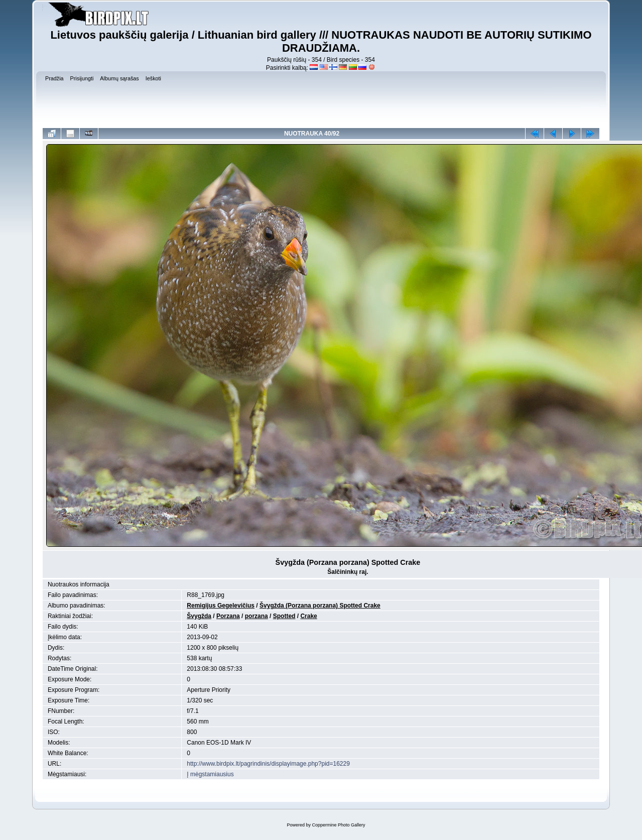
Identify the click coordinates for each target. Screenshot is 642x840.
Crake (308, 616)
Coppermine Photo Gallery (338, 825)
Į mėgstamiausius (210, 774)
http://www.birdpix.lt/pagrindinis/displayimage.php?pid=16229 (268, 764)
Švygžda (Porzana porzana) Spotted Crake (320, 606)
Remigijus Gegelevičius (221, 606)
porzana (256, 616)
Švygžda (199, 616)
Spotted (284, 616)
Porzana (228, 616)
